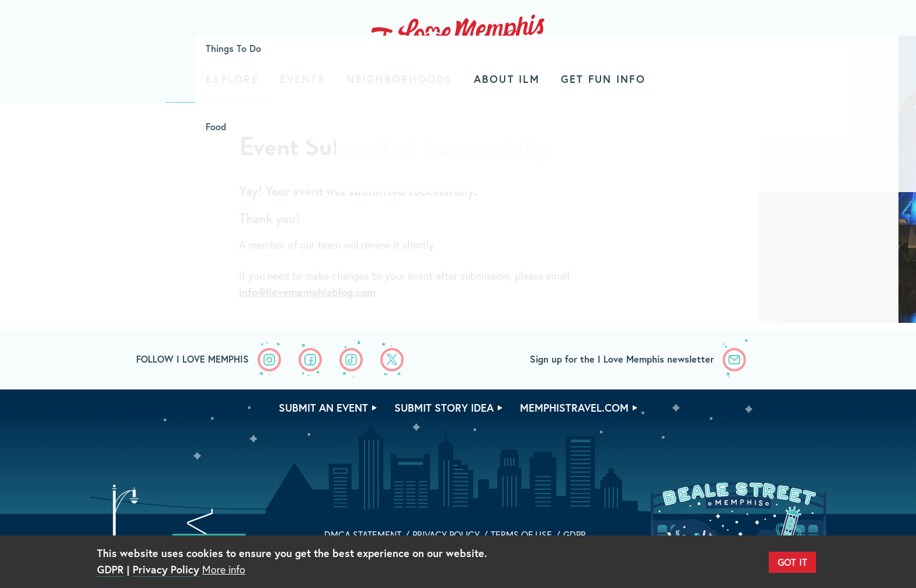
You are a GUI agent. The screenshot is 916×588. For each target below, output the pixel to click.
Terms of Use (521, 535)
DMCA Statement (363, 535)
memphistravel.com (574, 408)
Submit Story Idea (444, 408)
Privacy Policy (446, 535)
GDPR (575, 535)
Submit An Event (323, 408)
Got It (792, 562)
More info (224, 569)
